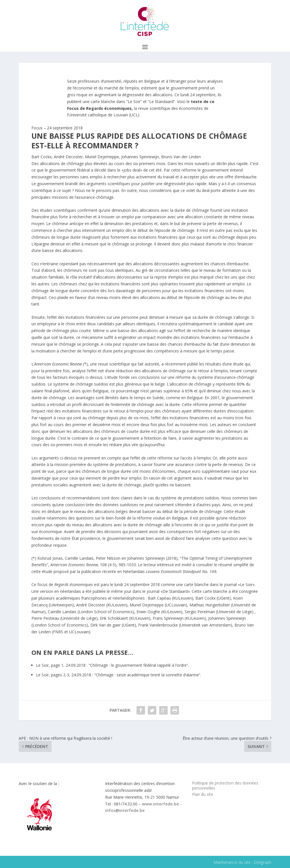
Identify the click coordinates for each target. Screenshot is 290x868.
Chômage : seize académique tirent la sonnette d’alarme (147, 675)
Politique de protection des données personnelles (225, 785)
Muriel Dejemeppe (102, 157)
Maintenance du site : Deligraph (242, 862)
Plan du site (203, 794)
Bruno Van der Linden (181, 157)
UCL (134, 115)
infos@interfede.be (125, 810)
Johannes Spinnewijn (140, 157)
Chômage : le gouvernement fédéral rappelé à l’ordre (138, 665)
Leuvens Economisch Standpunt (173, 571)
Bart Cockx (41, 157)
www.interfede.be (160, 804)
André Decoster (68, 157)
